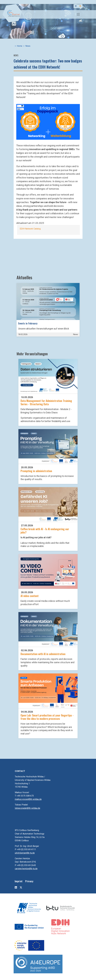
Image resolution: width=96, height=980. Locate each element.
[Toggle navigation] (78, 14)
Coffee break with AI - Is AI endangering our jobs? (45, 531)
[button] (48, 122)
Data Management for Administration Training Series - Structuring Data (46, 402)
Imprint (19, 881)
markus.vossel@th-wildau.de (28, 799)
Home (20, 46)
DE (76, 6)
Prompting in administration (36, 471)
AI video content (30, 596)
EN (80, 6)
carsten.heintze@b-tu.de (26, 869)
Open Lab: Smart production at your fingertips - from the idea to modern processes (47, 717)
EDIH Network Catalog (30, 229)
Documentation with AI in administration (43, 654)
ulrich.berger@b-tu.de (25, 853)
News (28, 46)
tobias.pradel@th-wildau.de (28, 808)
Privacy (29, 881)
